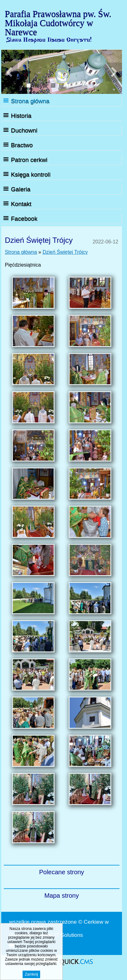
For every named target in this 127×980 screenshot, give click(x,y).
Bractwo (22, 145)
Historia (21, 116)
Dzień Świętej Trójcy (65, 252)
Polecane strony (62, 872)
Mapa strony (61, 896)
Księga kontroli (31, 174)
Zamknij (31, 975)
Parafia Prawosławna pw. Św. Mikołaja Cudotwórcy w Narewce (58, 23)
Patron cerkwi (29, 160)
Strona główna (30, 101)
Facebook (24, 219)
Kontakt (21, 204)
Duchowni (24, 130)
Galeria (21, 189)
